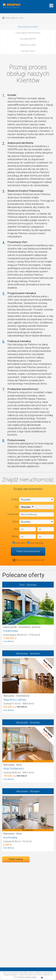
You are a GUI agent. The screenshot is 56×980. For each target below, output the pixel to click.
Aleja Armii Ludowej (15, 700)
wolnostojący (22, 635)
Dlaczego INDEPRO (28, 39)
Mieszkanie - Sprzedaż (28, 654)
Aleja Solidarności (14, 769)
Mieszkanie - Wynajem (28, 791)
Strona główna (12, 18)
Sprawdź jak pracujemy (28, 27)
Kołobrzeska (11, 631)
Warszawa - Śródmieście (16, 696)
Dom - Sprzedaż (28, 585)
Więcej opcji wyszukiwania (28, 560)
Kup (22, 18)
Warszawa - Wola (12, 765)
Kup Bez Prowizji (28, 51)
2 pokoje (19, 704)
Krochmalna (10, 837)
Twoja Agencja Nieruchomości (28, 33)
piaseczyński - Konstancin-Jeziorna (22, 627)
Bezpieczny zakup (28, 45)
